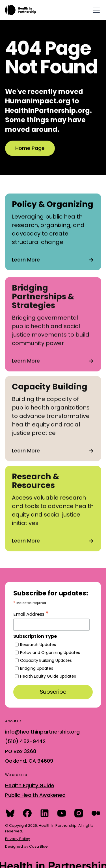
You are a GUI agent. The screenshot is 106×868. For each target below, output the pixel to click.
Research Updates (38, 645)
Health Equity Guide (30, 786)
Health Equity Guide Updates (48, 676)
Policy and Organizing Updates (50, 652)
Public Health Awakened (35, 795)
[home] (21, 10)
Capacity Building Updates (46, 660)
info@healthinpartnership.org (42, 732)
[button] (95, 10)
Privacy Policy (18, 839)
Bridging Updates (37, 668)
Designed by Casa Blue (26, 846)
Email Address (31, 614)
